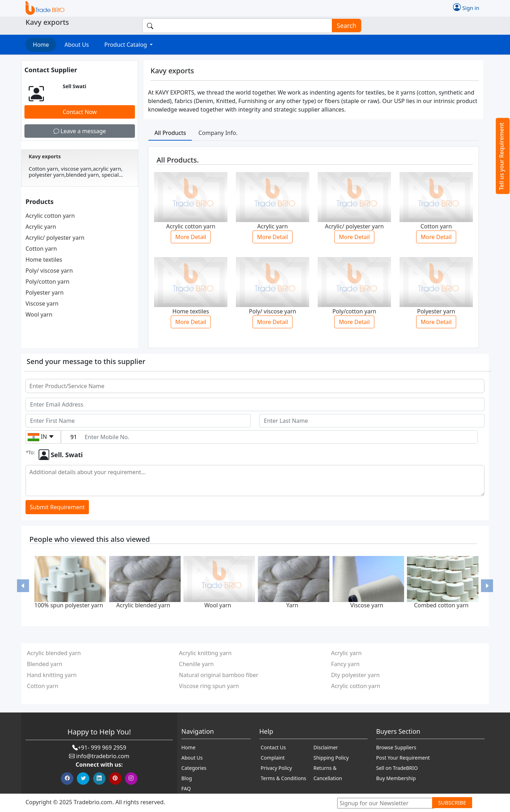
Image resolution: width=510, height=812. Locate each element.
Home (41, 45)
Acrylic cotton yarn (50, 216)
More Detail (191, 237)
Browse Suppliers (396, 747)
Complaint (273, 758)
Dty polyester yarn (355, 675)
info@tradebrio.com (103, 756)
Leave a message (80, 131)
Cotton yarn (41, 249)
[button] (23, 586)
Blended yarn (45, 664)
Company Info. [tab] (218, 133)
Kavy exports (45, 156)
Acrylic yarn (41, 227)
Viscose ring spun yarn (209, 686)
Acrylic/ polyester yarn (55, 238)
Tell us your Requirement (501, 156)
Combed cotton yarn (441, 605)
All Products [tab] (170, 133)
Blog (187, 778)
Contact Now (80, 112)
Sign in (466, 7)
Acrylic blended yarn (143, 605)
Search (344, 26)
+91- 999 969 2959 (102, 748)
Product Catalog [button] (126, 45)
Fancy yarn (345, 664)
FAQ (186, 788)
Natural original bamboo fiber (219, 675)
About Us (77, 45)
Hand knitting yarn (52, 675)
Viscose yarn (42, 303)
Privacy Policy (276, 768)
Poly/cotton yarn (47, 282)
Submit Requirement (57, 507)
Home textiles (44, 260)
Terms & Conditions (284, 778)
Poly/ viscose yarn (49, 271)
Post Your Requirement (403, 758)
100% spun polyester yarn (69, 605)
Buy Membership (396, 778)
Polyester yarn (45, 293)
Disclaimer (326, 747)
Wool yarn (39, 314)
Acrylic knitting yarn (205, 653)
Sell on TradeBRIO (397, 768)
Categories (194, 768)
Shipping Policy (331, 758)
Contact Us (273, 747)
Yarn (292, 605)
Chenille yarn (196, 664)
